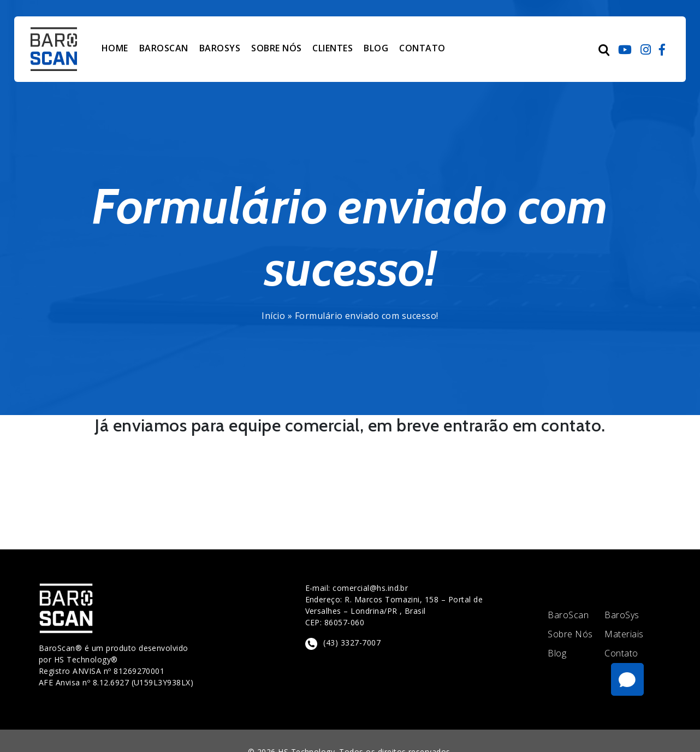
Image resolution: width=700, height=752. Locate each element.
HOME (115, 48)
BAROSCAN (164, 48)
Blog (557, 653)
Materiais (624, 634)
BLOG (376, 48)
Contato (621, 653)
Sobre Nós (570, 634)
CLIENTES (333, 48)
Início (273, 316)
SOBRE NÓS (276, 48)
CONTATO (422, 48)
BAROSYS (220, 48)
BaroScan (568, 615)
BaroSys (622, 615)
